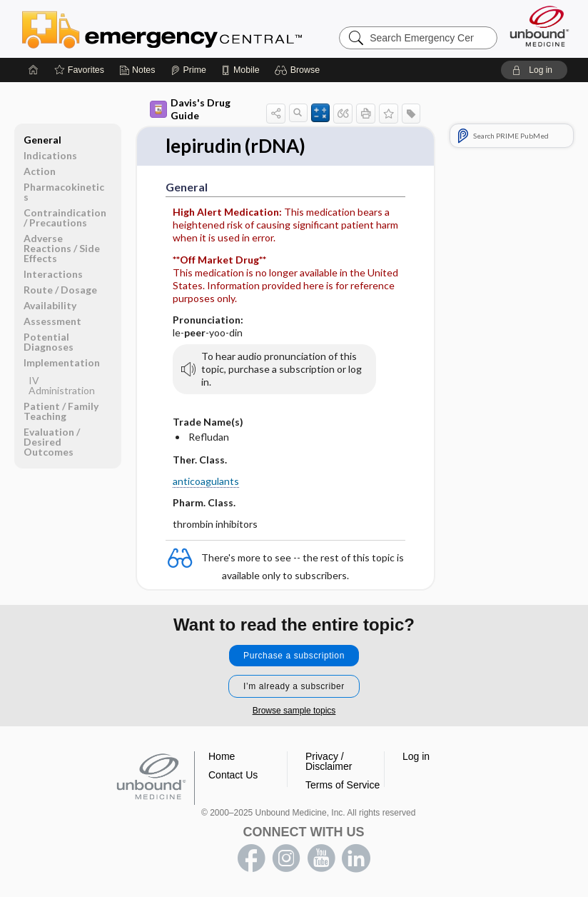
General (42, 140)
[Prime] (188, 70)
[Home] (34, 70)
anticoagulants (206, 481)
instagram (286, 858)
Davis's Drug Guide (190, 109)
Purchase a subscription (294, 656)
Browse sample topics (294, 711)
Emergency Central (199, 29)
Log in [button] (416, 756)
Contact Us (233, 775)
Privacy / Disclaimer (329, 761)
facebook (251, 858)
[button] (299, 70)
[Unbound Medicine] (539, 26)
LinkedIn (356, 858)
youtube (321, 858)
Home (222, 756)
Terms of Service (343, 785)
